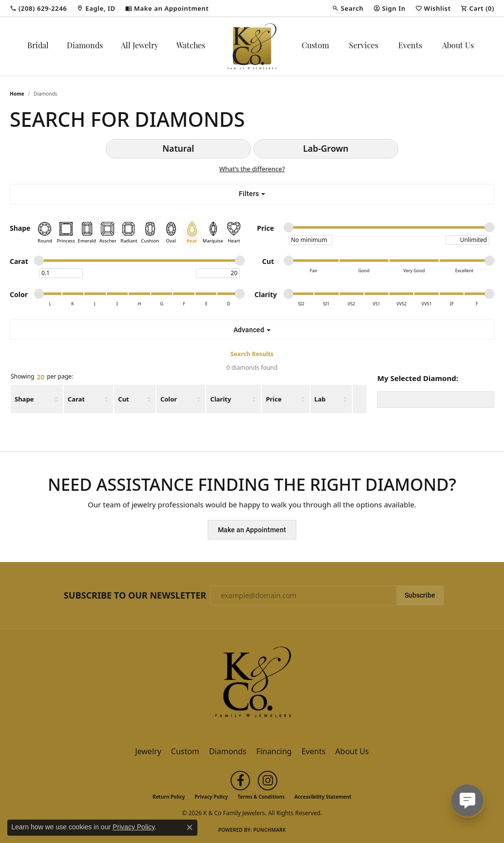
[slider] (289, 227)
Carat (76, 399)
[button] (348, 8)
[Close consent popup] (190, 827)
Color (169, 399)
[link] (38, 8)
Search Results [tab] (252, 354)
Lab (320, 399)
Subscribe (420, 595)
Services (364, 46)
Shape (24, 399)
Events (410, 46)
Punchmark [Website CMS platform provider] (270, 830)
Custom (315, 46)
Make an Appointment (252, 530)
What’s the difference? (252, 169)
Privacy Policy (211, 797)
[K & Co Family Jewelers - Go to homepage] (252, 684)
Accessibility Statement (323, 797)
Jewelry (148, 751)
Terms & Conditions (261, 797)
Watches (191, 46)
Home (17, 94)
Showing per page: (42, 377)
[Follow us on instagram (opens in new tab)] (268, 781)
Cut (123, 399)
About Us (458, 46)
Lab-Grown (326, 148)
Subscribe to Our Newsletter (135, 596)
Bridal (38, 46)
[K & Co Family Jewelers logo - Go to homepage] (252, 46)
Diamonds (85, 46)
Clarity (221, 399)
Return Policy (169, 797)
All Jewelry (140, 46)
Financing (274, 751)
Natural (178, 148)
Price (273, 399)
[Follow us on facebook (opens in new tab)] (240, 781)
